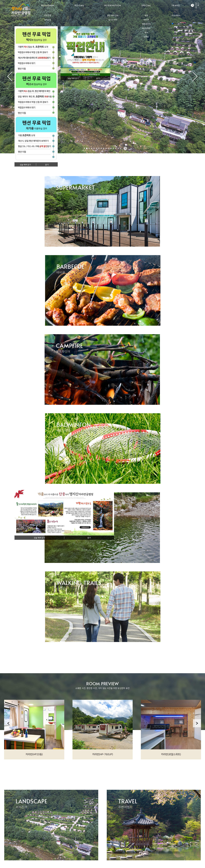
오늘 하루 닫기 (25, 165)
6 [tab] (97, 148)
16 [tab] (121, 148)
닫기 (47, 165)
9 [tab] (104, 148)
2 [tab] (87, 148)
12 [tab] (111, 148)
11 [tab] (109, 148)
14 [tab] (116, 148)
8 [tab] (101, 148)
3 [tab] (89, 148)
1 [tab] (84, 148)
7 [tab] (99, 148)
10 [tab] (106, 148)
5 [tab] (94, 148)
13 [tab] (113, 148)
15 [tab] (118, 148)
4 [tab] (92, 148)
